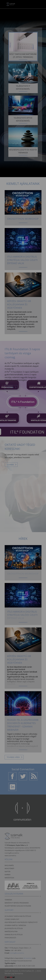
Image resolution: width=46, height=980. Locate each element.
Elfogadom (23, 500)
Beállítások (23, 507)
